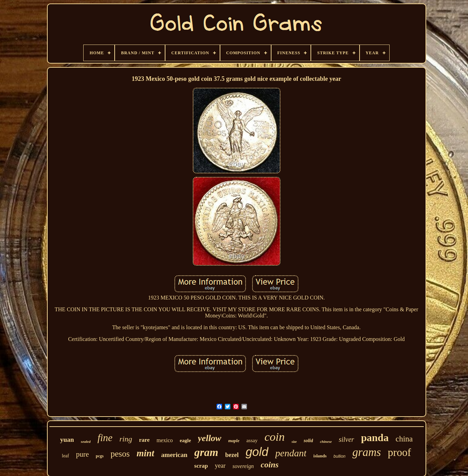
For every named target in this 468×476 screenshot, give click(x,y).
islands (320, 456)
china (404, 439)
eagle (185, 440)
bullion (340, 456)
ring (126, 439)
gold (257, 452)
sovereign (243, 466)
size (294, 442)
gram (206, 452)
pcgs (100, 456)
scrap (201, 466)
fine (105, 438)
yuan (67, 440)
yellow (210, 438)
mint (146, 453)
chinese (326, 441)
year (220, 466)
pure (82, 454)
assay (252, 440)
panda (375, 437)
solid (308, 441)
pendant (291, 453)
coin (275, 437)
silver (346, 439)
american (174, 455)
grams (367, 452)
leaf (65, 456)
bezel (232, 455)
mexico (165, 440)
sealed (86, 441)
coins (270, 465)
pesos (120, 454)
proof (399, 452)
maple (234, 441)
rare (144, 440)
